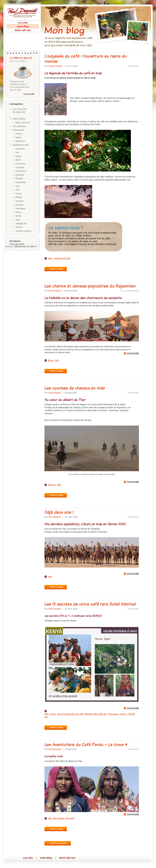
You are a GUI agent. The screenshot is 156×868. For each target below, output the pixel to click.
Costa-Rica (21, 171)
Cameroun (20, 164)
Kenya (18, 194)
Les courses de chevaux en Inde (75, 388)
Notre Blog (23, 26)
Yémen (19, 227)
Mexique (19, 201)
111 (11, 61)
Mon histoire (59, 818)
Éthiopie (19, 178)
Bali (17, 152)
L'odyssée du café (62, 258)
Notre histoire (19, 119)
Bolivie (19, 156)
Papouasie (20, 208)
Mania (18, 137)
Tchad (18, 216)
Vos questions (19, 126)
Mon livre (70, 818)
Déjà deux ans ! (59, 512)
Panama (19, 205)
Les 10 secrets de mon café (70, 714)
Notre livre (20, 141)
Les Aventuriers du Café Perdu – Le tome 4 (86, 744)
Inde (17, 186)
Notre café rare (23, 30)
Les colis (23, 23)
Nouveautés (19, 130)
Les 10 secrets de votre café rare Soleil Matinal (90, 604)
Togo (18, 220)
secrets (123, 714)
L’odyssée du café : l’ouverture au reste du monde (86, 59)
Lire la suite (28, 94)
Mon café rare (100, 714)
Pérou (18, 212)
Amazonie (20, 149)
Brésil (18, 160)
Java (18, 190)
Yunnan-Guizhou (23, 231)
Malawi (19, 197)
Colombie (20, 167)
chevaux (52, 485)
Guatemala (21, 182)
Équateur (20, 175)
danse (51, 360)
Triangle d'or (21, 223)
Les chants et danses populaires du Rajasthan (90, 286)
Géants (19, 134)
